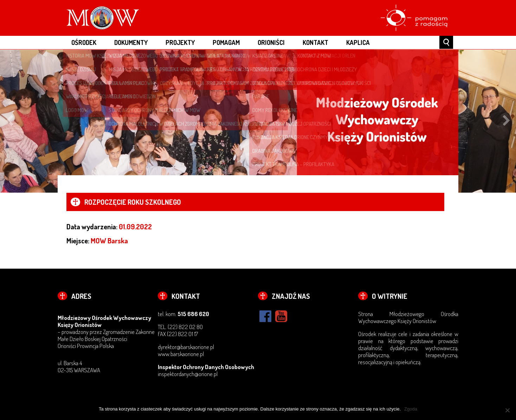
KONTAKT (315, 42)
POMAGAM (226, 42)
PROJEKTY (180, 42)
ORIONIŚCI (271, 42)
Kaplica (358, 42)
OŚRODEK (84, 42)
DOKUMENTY (131, 42)
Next (507, 121)
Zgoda (411, 409)
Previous (9, 121)
